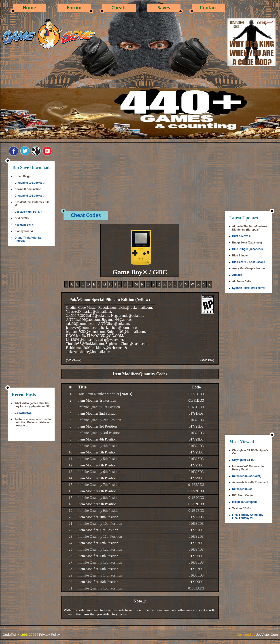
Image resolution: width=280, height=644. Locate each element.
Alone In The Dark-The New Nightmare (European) (249, 228)
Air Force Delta (242, 281)
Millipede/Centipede (245, 502)
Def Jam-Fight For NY (28, 212)
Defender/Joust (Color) (247, 476)
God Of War (22, 218)
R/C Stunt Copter (243, 495)
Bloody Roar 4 (24, 231)
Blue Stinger (240, 256)
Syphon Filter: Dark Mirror (249, 288)
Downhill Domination (28, 189)
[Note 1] (126, 394)
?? (194, 394)
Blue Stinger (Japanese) (247, 249)
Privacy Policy (49, 635)
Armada (237, 275)
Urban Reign (22, 176)
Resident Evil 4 (24, 225)
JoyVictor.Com (267, 635)
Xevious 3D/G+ (242, 508)
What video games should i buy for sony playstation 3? (32, 405)
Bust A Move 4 (241, 236)
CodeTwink (11, 635)
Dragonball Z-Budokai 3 (30, 183)
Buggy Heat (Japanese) (247, 243)
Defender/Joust (242, 489)
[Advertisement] (31, 317)
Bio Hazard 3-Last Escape (249, 262)
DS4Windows (23, 413)
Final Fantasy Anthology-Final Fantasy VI (248, 516)
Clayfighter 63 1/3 (243, 460)
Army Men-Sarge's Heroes (249, 269)
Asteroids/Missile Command (250, 482)
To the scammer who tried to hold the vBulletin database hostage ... (33, 422)
